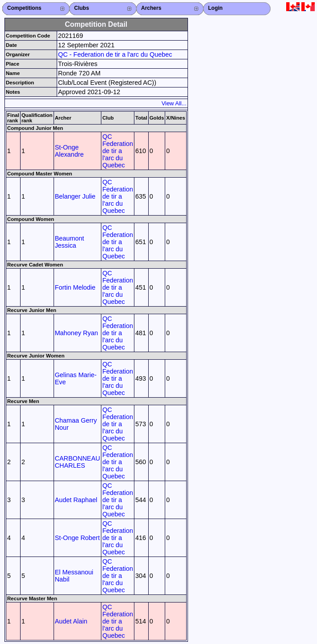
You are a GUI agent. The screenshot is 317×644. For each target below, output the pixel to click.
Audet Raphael (76, 500)
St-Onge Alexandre (69, 151)
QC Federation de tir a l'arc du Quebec (118, 151)
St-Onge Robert (77, 538)
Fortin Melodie (75, 287)
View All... (174, 103)
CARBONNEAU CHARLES (78, 462)
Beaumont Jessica (70, 242)
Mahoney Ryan (77, 333)
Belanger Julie (75, 196)
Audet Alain (71, 621)
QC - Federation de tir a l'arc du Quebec (115, 54)
